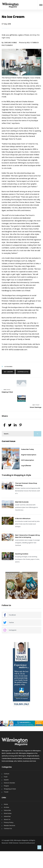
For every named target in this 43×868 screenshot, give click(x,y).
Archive (6, 807)
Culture (7, 774)
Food (6, 777)
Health (6, 780)
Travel (6, 792)
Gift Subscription (28, 460)
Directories (8, 813)
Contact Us (8, 829)
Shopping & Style (23, 372)
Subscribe (7, 810)
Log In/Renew (26, 466)
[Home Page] (10, 3)
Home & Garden (9, 783)
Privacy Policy (9, 822)
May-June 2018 (8, 372)
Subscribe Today (28, 449)
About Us (7, 819)
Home (6, 804)
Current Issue (9, 441)
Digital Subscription (29, 455)
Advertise (7, 816)
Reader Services (9, 825)
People (6, 786)
